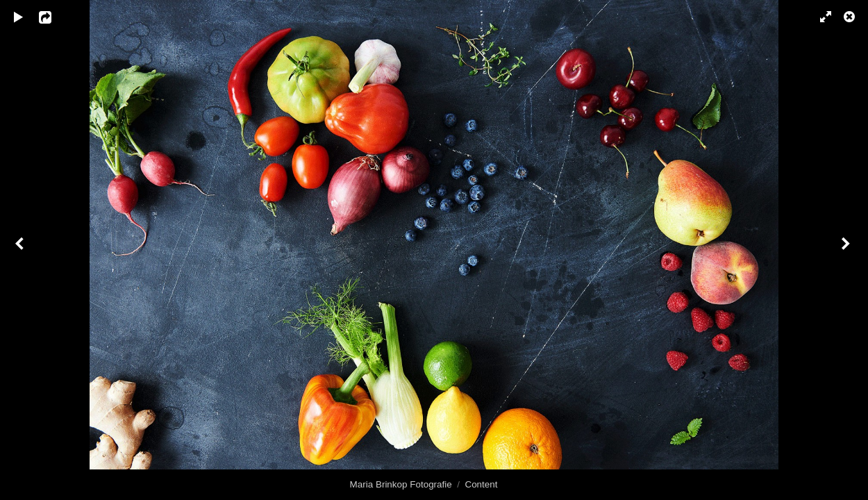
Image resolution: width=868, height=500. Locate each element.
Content (481, 484)
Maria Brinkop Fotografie (401, 484)
